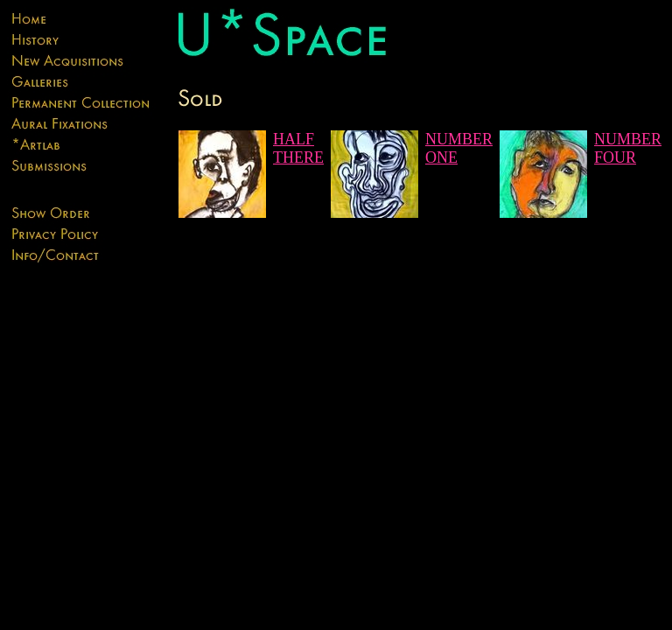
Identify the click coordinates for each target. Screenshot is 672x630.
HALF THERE (298, 148)
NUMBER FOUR (628, 148)
